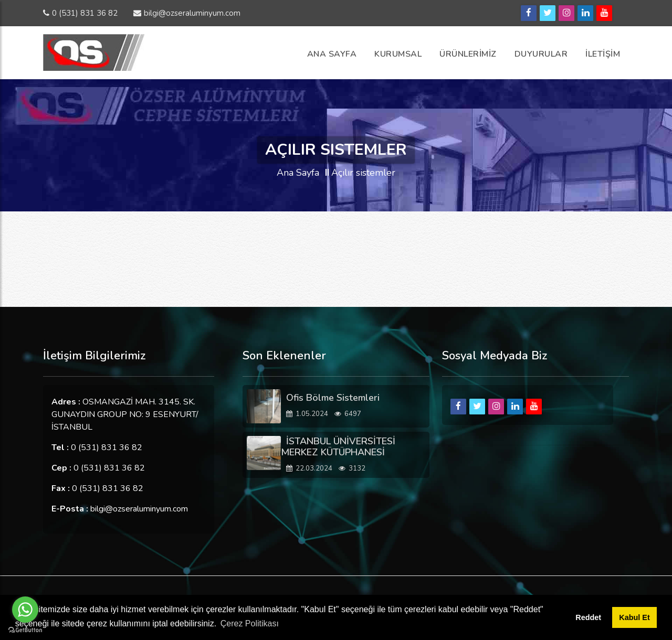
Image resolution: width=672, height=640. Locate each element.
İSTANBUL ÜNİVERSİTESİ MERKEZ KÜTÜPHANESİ (338, 447)
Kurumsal (398, 54)
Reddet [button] (588, 617)
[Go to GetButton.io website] (25, 630)
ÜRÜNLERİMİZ (468, 54)
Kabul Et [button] (634, 617)
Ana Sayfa (332, 54)
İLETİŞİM (603, 54)
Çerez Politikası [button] (250, 623)
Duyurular (541, 54)
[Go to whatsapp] (25, 610)
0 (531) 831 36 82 (80, 13)
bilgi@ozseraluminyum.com (187, 13)
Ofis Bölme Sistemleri (333, 398)
